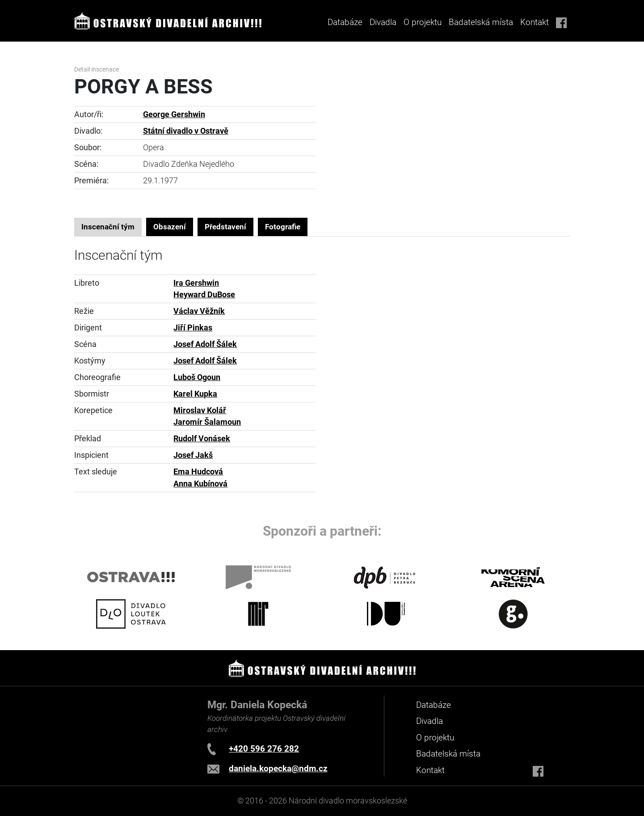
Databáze (345, 22)
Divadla (429, 721)
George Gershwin (174, 114)
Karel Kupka (195, 394)
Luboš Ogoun (197, 377)
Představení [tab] (225, 227)
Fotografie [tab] (283, 227)
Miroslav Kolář (200, 410)
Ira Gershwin (196, 283)
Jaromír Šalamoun (207, 422)
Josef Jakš (193, 455)
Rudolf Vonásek (202, 439)
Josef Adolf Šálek (205, 344)
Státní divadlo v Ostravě (186, 131)
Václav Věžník (199, 311)
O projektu (423, 22)
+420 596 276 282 (264, 749)
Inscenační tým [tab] (108, 227)
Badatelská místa (481, 22)
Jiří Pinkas (193, 328)
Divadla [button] (383, 22)
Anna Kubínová (200, 484)
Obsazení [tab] (170, 227)
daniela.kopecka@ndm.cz (278, 768)
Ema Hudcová (198, 472)
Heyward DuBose (204, 295)
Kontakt (535, 22)
